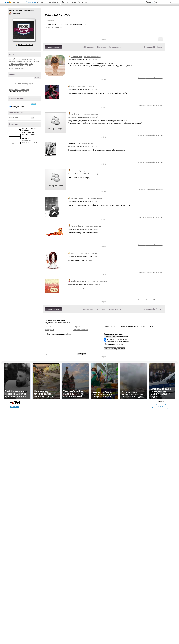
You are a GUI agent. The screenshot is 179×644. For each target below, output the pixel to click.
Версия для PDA (160, 404)
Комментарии (29, 10)
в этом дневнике (17, 107)
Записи (12, 10)
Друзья (19, 10)
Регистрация (32, 2)
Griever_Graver (77, 198)
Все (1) (38, 78)
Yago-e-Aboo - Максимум (19, 90)
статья (28, 66)
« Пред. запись (89, 47)
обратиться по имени (92, 57)
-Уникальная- (77, 57)
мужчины (12, 64)
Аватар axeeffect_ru (24, 30)
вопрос (19, 59)
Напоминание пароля (80, 330)
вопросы (25, 59)
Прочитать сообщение (54, 27)
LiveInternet (13, 3)
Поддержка (147, 2)
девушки (32, 59)
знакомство (21, 61)
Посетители (27, 141)
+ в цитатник (50, 20)
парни (26, 64)
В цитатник (158, 78)
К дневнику (102, 47)
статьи (22, 66)
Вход (42, 2)
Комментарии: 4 (25, 92)
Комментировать (53, 47)
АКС (13, 59)
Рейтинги (55, 2)
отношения (20, 64)
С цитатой (150, 78)
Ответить (142, 78)
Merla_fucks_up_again (80, 281)
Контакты (160, 406)
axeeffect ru (10, 13)
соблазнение (14, 66)
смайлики (68, 334)
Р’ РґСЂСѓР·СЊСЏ (26, 45)
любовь (36, 61)
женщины (12, 62)
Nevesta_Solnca (77, 226)
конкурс (29, 61)
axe (10, 59)
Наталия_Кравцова (79, 171)
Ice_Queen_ (75, 114)
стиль (34, 66)
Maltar (74, 86)
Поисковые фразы (30, 143)
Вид (151, 3)
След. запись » (115, 47)
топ (15, 68)
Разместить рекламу (160, 408)
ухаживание (20, 68)
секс (31, 64)
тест (11, 68)
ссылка (95, 60)
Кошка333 (75, 253)
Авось (67, 2)
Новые (159, 47)
